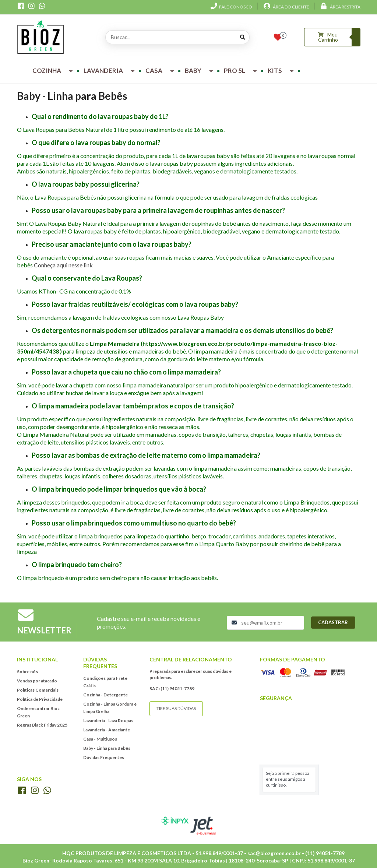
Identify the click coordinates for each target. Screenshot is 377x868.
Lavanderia (110, 71)
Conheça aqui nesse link (63, 265)
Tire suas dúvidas (176, 708)
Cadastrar (333, 622)
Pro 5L (241, 71)
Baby (200, 71)
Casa (161, 71)
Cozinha (54, 71)
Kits (282, 71)
